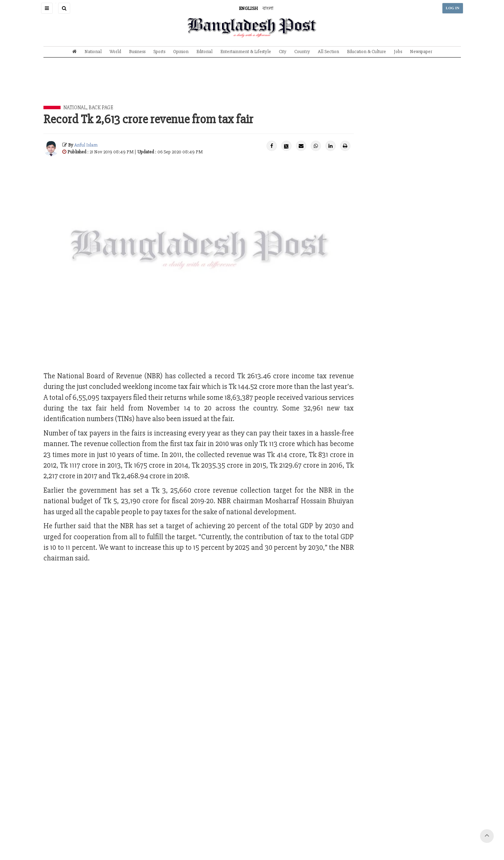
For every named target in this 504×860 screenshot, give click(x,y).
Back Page (101, 107)
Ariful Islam (86, 145)
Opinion (181, 52)
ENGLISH (248, 8)
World (115, 52)
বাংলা (268, 8)
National (93, 52)
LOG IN (453, 8)
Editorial (204, 52)
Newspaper (421, 52)
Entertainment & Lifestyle (246, 52)
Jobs (398, 52)
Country (302, 52)
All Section (328, 52)
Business (137, 52)
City (283, 52)
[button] (47, 8)
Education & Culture (366, 52)
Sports (159, 52)
